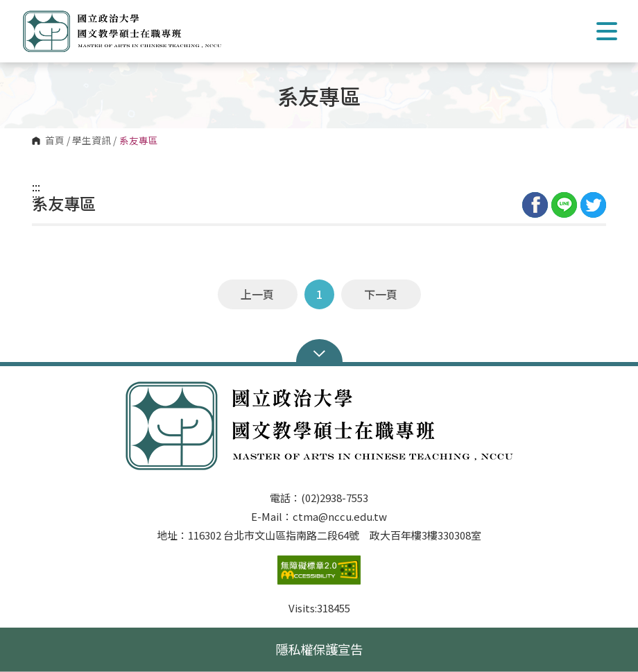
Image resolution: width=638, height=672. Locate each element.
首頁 (55, 141)
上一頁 (257, 294)
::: (36, 187)
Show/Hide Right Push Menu (607, 31)
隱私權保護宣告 (319, 649)
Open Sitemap (319, 352)
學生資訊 (92, 141)
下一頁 (381, 294)
